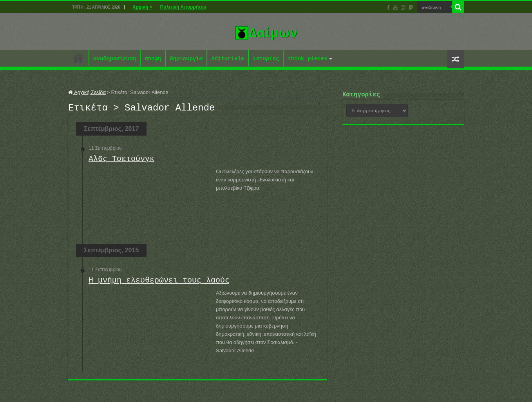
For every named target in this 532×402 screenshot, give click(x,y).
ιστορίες (266, 59)
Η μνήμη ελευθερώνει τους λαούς (159, 283)
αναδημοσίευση (115, 59)
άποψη (153, 59)
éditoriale (228, 59)
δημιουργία (186, 59)
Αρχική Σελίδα (87, 92)
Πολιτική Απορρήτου (183, 7)
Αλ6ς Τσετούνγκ (121, 161)
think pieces (307, 59)
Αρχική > (142, 7)
